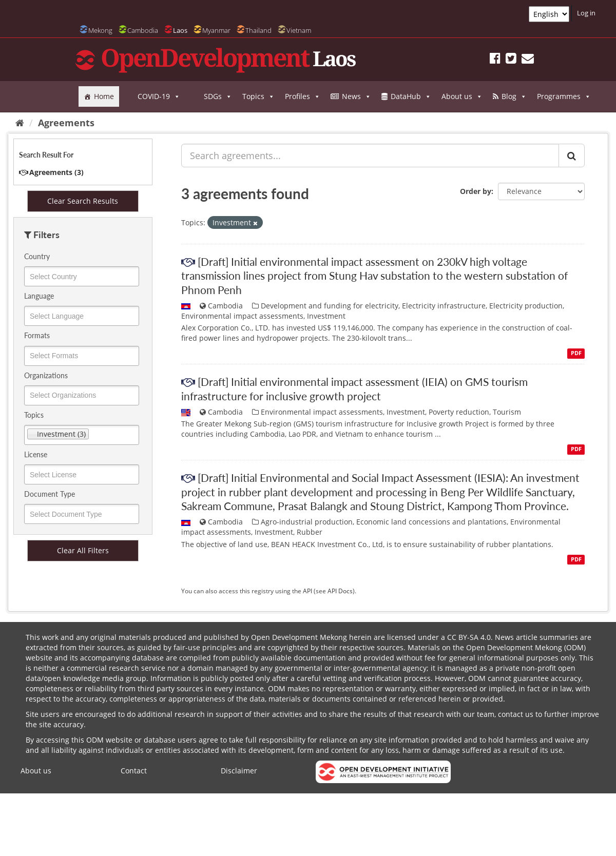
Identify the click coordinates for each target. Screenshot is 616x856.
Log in (586, 13)
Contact (134, 771)
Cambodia (143, 30)
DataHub (411, 96)
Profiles (303, 96)
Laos (180, 30)
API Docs (340, 591)
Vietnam (299, 30)
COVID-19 (159, 96)
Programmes (564, 96)
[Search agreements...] (370, 155)
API (307, 591)
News (357, 96)
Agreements (66, 123)
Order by (476, 191)
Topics (258, 96)
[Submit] (572, 155)
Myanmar (216, 30)
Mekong (100, 30)
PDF (576, 353)
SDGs (218, 96)
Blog (514, 96)
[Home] (20, 123)
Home (104, 96)
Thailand (258, 30)
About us (462, 96)
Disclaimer (239, 771)
